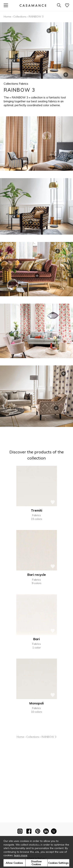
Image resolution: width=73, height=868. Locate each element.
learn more (21, 855)
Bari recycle (37, 575)
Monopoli (36, 703)
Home (7, 17)
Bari (36, 639)
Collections (20, 17)
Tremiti (36, 510)
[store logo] (33, 5)
